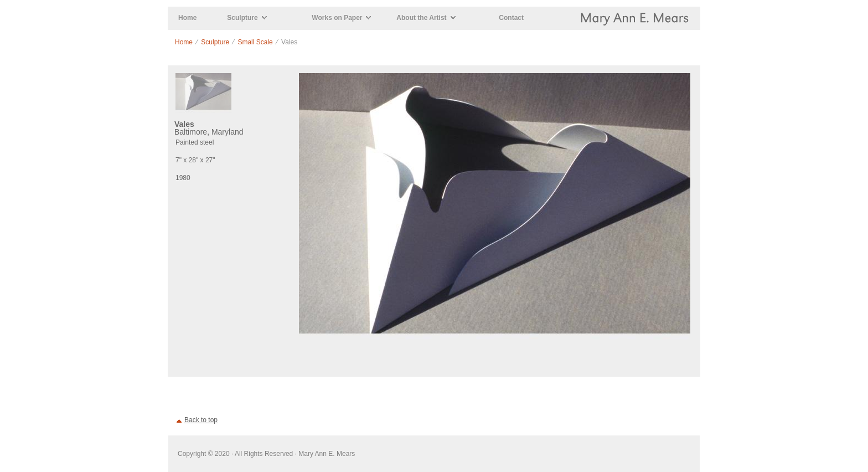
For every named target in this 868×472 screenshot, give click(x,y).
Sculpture (242, 18)
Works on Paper (337, 18)
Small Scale (255, 42)
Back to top (201, 420)
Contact (511, 18)
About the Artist (421, 18)
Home (187, 18)
